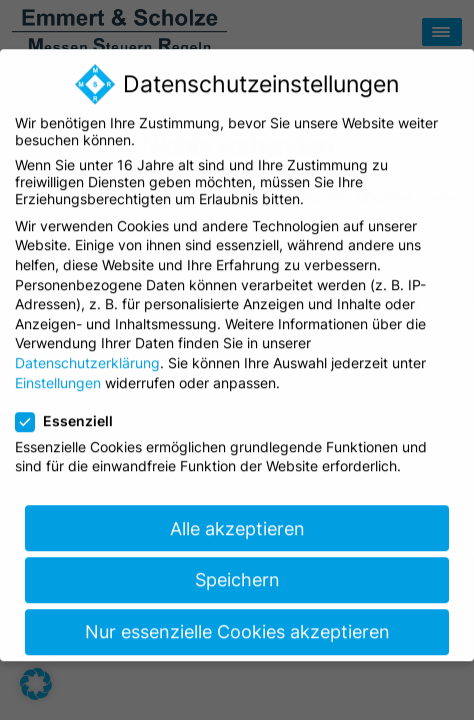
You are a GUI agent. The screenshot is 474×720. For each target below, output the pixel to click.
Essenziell (70, 407)
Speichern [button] (237, 567)
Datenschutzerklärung (87, 349)
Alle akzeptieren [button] (237, 515)
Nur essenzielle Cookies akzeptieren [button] (237, 619)
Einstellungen (58, 369)
